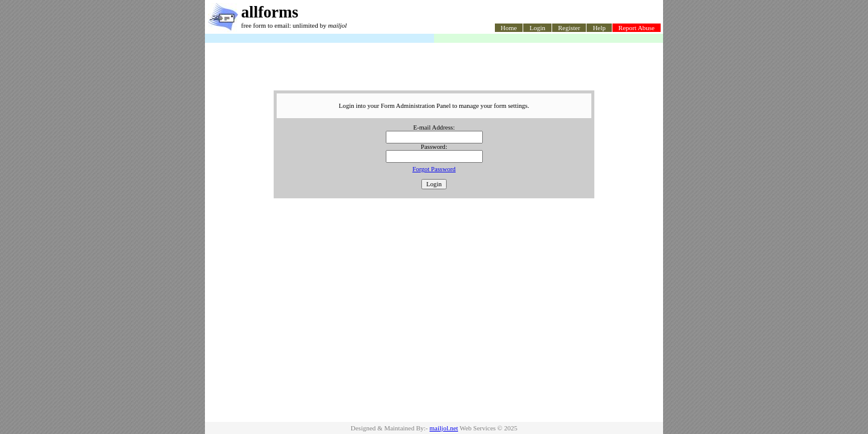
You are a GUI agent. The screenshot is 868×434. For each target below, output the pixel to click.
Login (537, 28)
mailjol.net (444, 428)
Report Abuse (637, 28)
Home (509, 28)
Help (599, 28)
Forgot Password (434, 169)
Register (569, 28)
